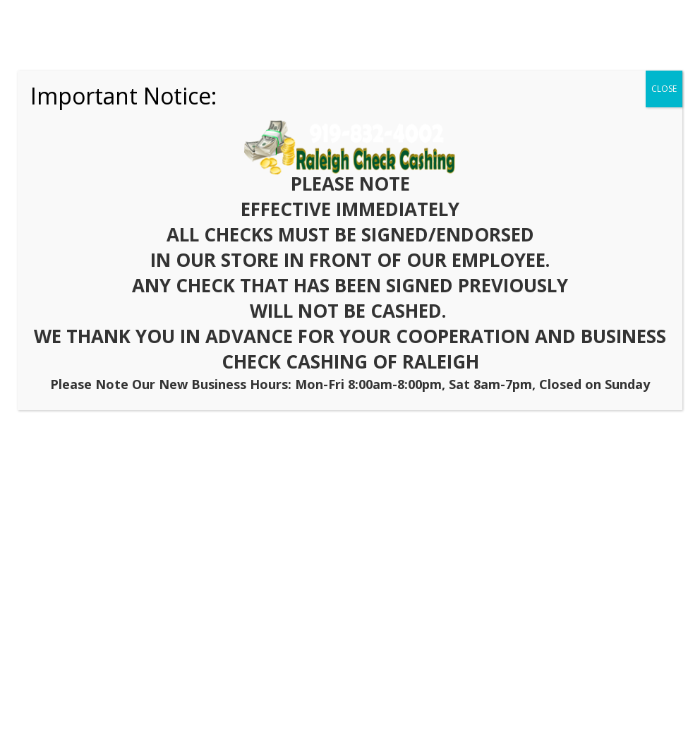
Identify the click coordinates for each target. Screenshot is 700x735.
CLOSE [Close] (664, 89)
